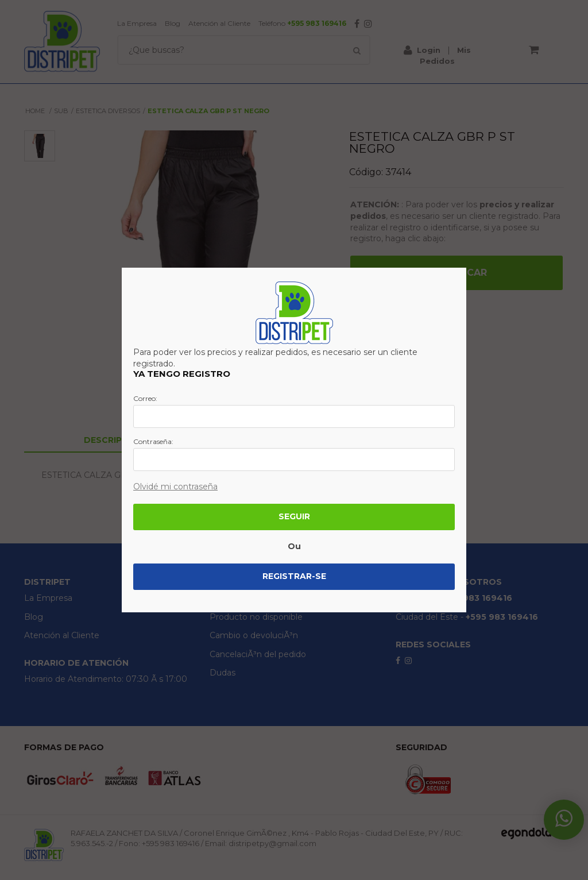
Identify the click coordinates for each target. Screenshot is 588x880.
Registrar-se (294, 576)
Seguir (294, 516)
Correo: (145, 399)
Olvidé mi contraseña (175, 487)
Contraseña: (153, 442)
